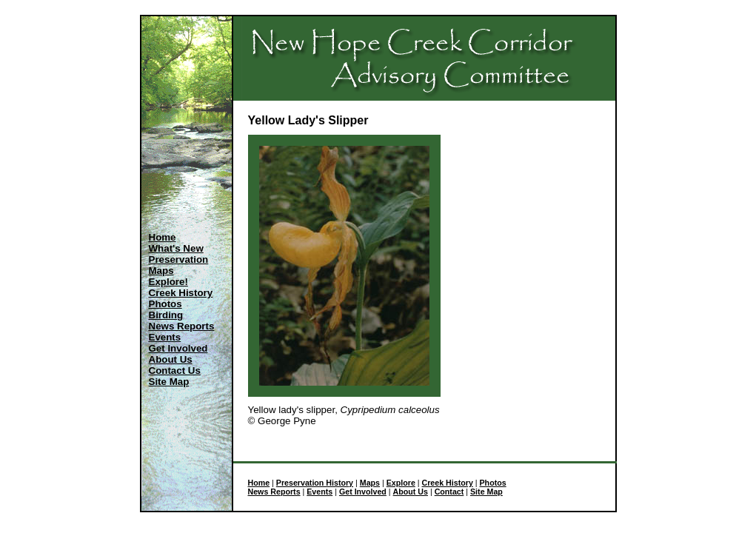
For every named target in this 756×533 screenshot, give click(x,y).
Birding (166, 315)
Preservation (179, 259)
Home (163, 237)
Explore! (168, 282)
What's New (176, 248)
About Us (171, 359)
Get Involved (178, 348)
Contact (449, 492)
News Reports (182, 326)
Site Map (169, 382)
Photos (165, 304)
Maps (161, 271)
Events (165, 337)
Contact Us (175, 371)
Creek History (181, 293)
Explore (401, 483)
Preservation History (315, 483)
